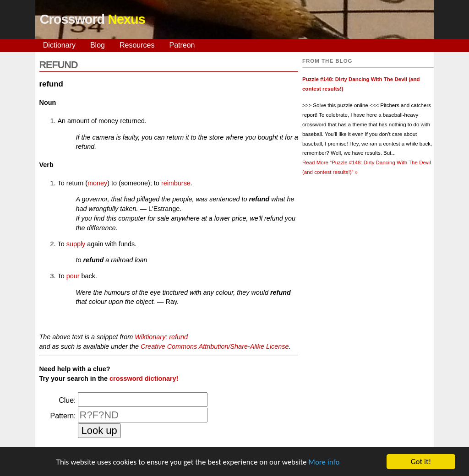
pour (73, 276)
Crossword (93, 19)
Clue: (67, 400)
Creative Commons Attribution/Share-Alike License (215, 346)
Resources (137, 45)
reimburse (176, 183)
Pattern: (63, 416)
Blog (98, 45)
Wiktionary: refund (161, 337)
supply (76, 244)
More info (324, 462)
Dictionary (59, 45)
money (97, 183)
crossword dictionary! (144, 379)
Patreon (182, 45)
